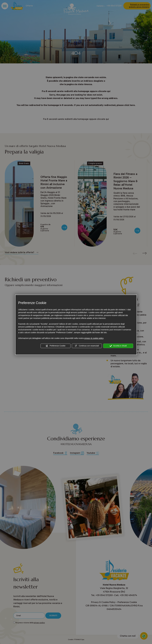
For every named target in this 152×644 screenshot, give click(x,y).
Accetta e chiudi (118, 346)
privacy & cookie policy (94, 338)
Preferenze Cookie (55, 346)
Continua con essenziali (87, 346)
